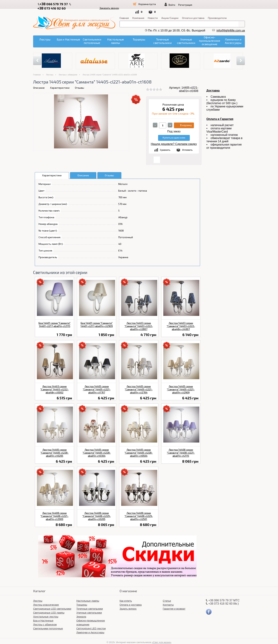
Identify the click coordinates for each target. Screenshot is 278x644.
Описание (39, 82)
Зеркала (81, 611)
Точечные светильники (90, 603)
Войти (209, 5)
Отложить (187, 144)
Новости (153, 12)
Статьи (167, 595)
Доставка (213, 85)
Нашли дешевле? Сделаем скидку (174, 138)
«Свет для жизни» (162, 637)
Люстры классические (46, 599)
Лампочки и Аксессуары (90, 627)
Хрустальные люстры (46, 611)
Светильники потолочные (48, 623)
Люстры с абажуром (68, 69)
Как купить (126, 595)
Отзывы (79, 82)
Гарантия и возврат (174, 603)
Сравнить (165, 144)
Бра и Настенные (43, 615)
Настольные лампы (88, 595)
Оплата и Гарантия (220, 113)
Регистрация (222, 5)
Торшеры (82, 599)
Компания (138, 12)
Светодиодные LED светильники (52, 603)
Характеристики (60, 82)
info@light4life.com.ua (231, 25)
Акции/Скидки (170, 12)
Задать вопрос (128, 603)
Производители (217, 12)
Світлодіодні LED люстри (91, 623)
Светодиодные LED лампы (49, 607)
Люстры (50, 69)
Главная (124, 12)
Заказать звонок (116, 4)
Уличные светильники (89, 607)
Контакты (168, 599)
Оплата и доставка (193, 12)
